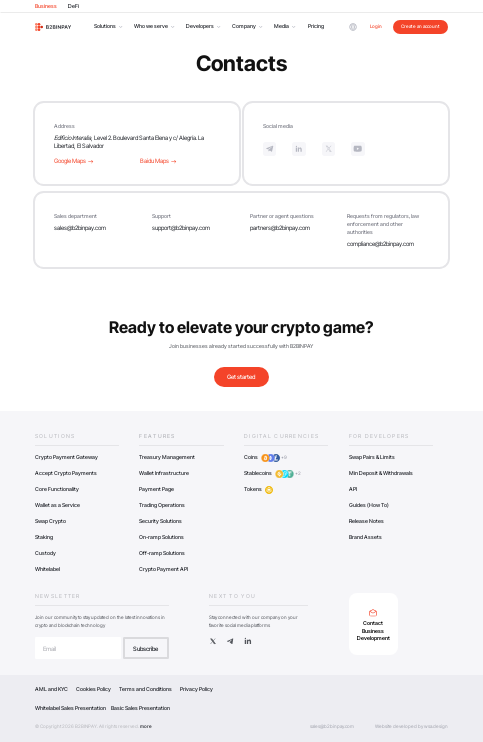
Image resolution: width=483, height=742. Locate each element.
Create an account (420, 26)
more (146, 726)
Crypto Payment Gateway (66, 457)
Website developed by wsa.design (411, 726)
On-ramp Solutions (161, 537)
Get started (241, 376)
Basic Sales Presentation (140, 708)
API (353, 489)
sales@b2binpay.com (80, 227)
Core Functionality (57, 489)
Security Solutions (160, 521)
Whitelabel (47, 569)
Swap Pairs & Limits (372, 457)
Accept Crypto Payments (66, 473)
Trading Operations (162, 505)
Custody (45, 553)
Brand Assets (365, 537)
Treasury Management (167, 457)
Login (376, 26)
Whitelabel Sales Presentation (70, 708)
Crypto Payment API (163, 569)
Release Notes (366, 521)
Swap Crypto (50, 521)
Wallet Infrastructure (164, 473)
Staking (44, 537)
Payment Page (156, 489)
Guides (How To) (369, 505)
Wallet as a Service (57, 505)
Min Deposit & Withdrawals (381, 473)
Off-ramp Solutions (162, 553)
